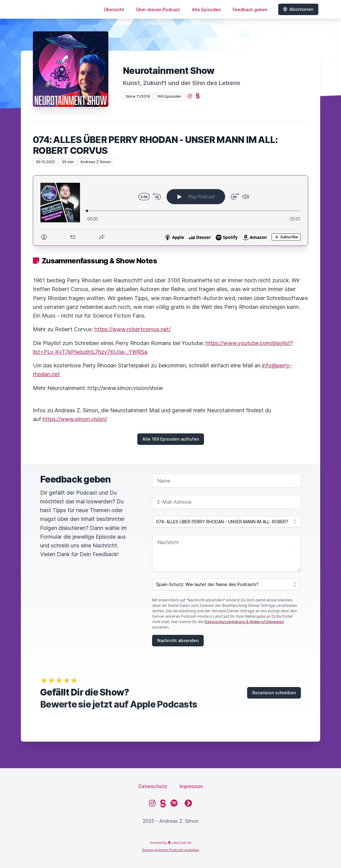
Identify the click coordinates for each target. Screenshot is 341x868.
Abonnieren (298, 9)
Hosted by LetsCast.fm (171, 843)
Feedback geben (250, 10)
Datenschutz (153, 786)
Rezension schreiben (274, 693)
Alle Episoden (206, 10)
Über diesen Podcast (158, 10)
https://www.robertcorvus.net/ (132, 329)
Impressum (191, 786)
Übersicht (114, 10)
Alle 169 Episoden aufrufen (171, 439)
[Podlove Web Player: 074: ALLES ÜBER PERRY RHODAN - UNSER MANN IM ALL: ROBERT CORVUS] (170, 211)
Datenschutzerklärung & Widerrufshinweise (244, 622)
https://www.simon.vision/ (75, 419)
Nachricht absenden (178, 640)
